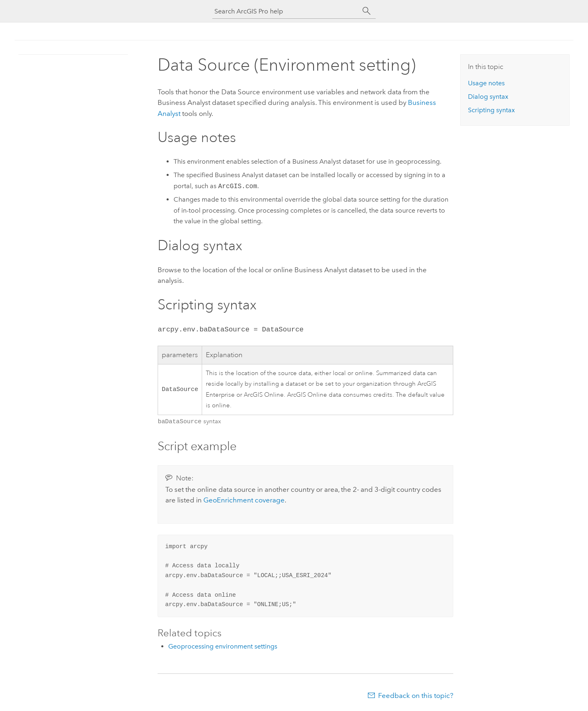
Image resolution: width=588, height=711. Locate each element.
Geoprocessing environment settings (223, 645)
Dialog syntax (488, 97)
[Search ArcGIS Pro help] (286, 11)
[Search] (367, 11)
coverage (244, 499)
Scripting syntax (491, 110)
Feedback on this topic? (416, 695)
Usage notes (486, 83)
